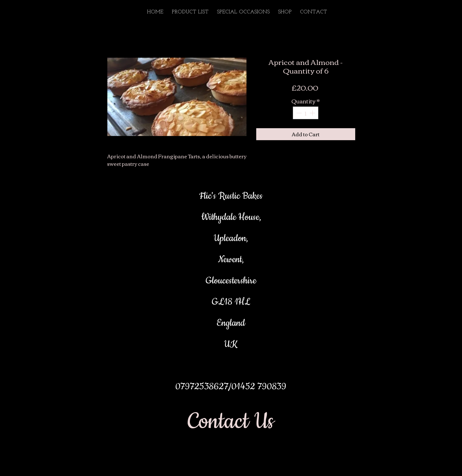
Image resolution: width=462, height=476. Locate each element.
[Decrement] (298, 113)
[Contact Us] (231, 422)
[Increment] (313, 113)
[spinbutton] (306, 113)
